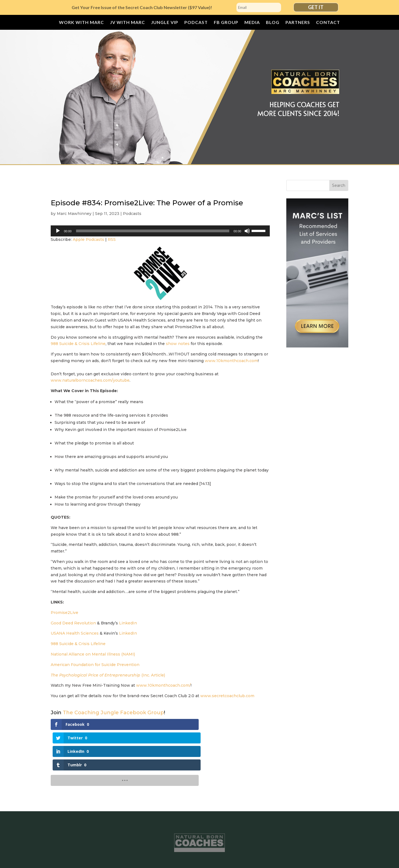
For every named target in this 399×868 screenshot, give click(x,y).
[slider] (153, 231)
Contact (328, 23)
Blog (273, 23)
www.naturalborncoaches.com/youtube (90, 380)
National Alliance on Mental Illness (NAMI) (93, 654)
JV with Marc (127, 23)
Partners (298, 23)
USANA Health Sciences (75, 633)
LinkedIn (128, 623)
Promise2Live (64, 613)
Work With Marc (81, 23)
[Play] (58, 231)
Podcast (196, 23)
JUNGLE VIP (165, 23)
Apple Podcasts (88, 239)
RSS (112, 239)
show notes (178, 344)
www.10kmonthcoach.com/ (163, 685)
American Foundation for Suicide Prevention (95, 665)
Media (252, 23)
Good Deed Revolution (73, 623)
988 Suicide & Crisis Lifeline (78, 344)
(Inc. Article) (108, 675)
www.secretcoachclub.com (227, 696)
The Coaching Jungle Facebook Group (113, 713)
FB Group (226, 23)
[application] (160, 231)
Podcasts (132, 214)
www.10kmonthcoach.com (231, 361)
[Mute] (247, 231)
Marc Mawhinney (74, 214)
